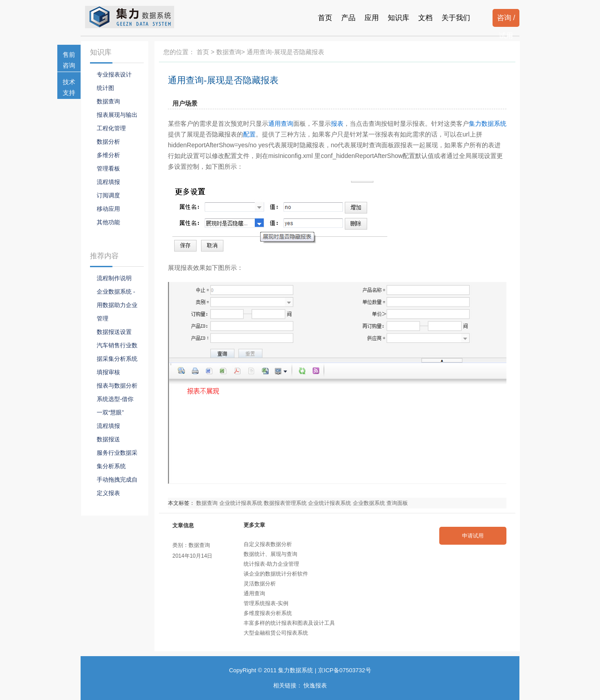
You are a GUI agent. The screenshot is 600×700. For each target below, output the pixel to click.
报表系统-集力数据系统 (137, 17)
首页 (325, 18)
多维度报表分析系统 (268, 613)
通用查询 (281, 124)
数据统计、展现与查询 (270, 554)
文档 (425, 18)
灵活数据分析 (260, 584)
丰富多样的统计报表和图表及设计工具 (289, 623)
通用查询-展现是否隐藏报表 (223, 80)
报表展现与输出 (117, 115)
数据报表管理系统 (285, 503)
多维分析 (108, 155)
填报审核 (108, 372)
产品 (348, 18)
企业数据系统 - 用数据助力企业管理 (117, 305)
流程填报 (108, 182)
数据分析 (108, 142)
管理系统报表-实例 (266, 603)
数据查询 (229, 52)
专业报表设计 (114, 75)
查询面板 (397, 503)
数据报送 (108, 439)
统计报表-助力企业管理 (271, 564)
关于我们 (456, 18)
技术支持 (69, 87)
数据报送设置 (114, 332)
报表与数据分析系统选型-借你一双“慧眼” (117, 399)
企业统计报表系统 (241, 503)
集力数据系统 (488, 124)
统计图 (105, 88)
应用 (372, 18)
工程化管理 (111, 128)
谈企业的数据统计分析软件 (276, 574)
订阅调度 (108, 195)
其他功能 (108, 222)
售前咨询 (69, 60)
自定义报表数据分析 (268, 544)
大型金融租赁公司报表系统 (276, 633)
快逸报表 (315, 685)
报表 (337, 124)
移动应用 (108, 209)
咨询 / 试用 (506, 20)
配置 (249, 134)
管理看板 (108, 169)
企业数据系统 (369, 503)
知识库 (399, 18)
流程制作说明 (114, 278)
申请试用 (473, 536)
